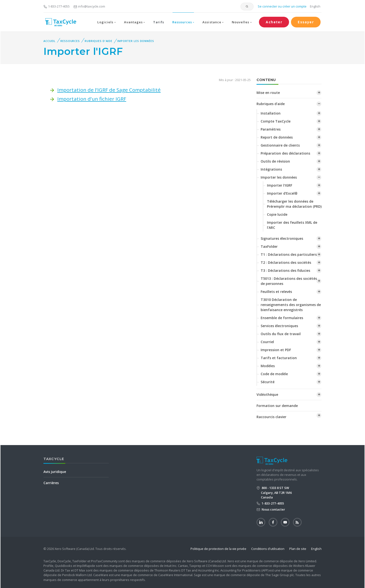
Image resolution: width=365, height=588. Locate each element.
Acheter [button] (274, 22)
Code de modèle (274, 374)
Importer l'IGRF (280, 185)
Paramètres (271, 129)
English (315, 6)
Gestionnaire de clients (280, 145)
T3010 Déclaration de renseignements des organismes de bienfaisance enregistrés (291, 305)
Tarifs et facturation (279, 358)
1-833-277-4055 (57, 6)
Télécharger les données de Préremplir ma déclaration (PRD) (294, 204)
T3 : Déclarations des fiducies (285, 270)
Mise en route (268, 93)
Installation (271, 113)
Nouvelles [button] (241, 22)
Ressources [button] (182, 22)
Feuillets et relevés (276, 292)
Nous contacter (273, 509)
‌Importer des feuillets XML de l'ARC (292, 225)
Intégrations (271, 169)
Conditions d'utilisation (268, 549)
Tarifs (158, 22)
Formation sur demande (277, 406)
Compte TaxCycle (276, 121)
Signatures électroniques (282, 238)
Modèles (268, 366)
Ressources (70, 41)
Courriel (267, 342)
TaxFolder (269, 246)
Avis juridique (55, 472)
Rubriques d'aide (99, 41)
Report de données (277, 137)
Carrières (51, 483)
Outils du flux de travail (281, 334)
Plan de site (298, 549)
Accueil (50, 41)
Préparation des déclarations (285, 153)
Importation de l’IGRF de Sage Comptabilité (109, 90)
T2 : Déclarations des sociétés (286, 262)
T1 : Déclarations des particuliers (289, 254)
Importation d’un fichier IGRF (92, 99)
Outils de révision (275, 161)
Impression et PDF (276, 350)
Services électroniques (279, 326)
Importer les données (136, 41)
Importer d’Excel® (282, 193)
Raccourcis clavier (271, 417)
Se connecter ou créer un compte (282, 6)
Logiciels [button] (105, 22)
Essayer (306, 22)
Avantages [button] (133, 22)
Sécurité (268, 382)
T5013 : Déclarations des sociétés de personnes (289, 281)
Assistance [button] (212, 22)
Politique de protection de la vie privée (218, 549)
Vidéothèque (267, 394)
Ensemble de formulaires (282, 318)
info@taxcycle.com (89, 6)
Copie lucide (277, 214)
